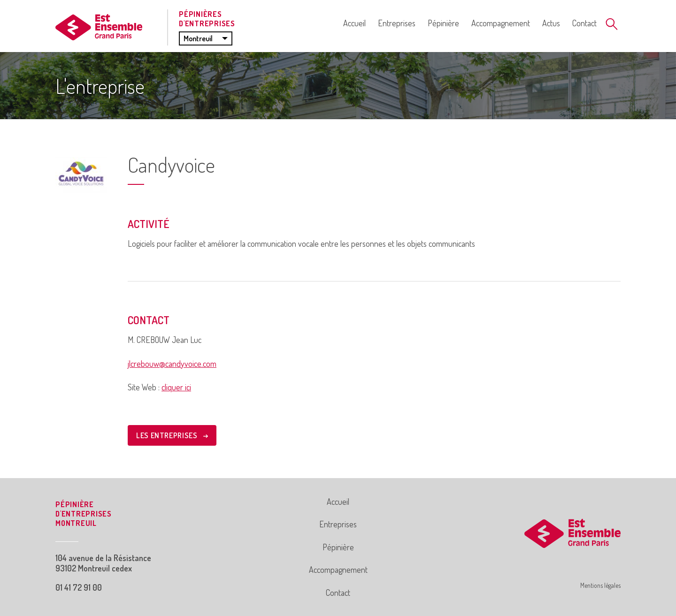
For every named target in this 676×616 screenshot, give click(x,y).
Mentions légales (600, 585)
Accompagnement (501, 23)
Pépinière (443, 23)
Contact (584, 23)
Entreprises (397, 23)
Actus (551, 23)
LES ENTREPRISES (172, 435)
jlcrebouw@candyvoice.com (172, 364)
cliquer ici (176, 387)
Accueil (354, 23)
